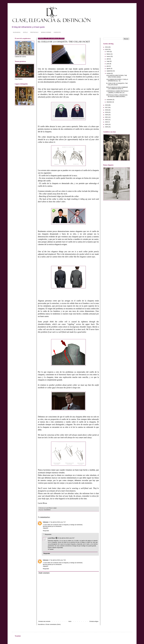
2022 (107, 120)
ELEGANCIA (17, 32)
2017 (107, 107)
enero (108, 52)
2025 (107, 124)
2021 (107, 117)
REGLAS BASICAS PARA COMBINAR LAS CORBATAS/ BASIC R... (117, 88)
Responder (46, 531)
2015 (107, 49)
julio (108, 66)
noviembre (110, 100)
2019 (107, 112)
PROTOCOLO (34, 32)
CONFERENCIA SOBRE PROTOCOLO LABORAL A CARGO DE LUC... (117, 92)
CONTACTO (57, 32)
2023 (107, 122)
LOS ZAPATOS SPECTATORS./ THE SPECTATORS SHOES (117, 76)
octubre (109, 73)
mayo (108, 61)
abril (108, 59)
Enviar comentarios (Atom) (53, 624)
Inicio (70, 621)
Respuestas (48, 534)
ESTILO (25, 32)
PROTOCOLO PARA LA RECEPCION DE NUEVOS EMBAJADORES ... (117, 96)
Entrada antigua (94, 621)
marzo (108, 56)
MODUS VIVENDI (46, 32)
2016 (107, 105)
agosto (109, 69)
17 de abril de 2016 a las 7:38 (57, 560)
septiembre (110, 71)
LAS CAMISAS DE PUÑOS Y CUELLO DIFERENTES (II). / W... (117, 80)
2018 (107, 110)
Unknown (46, 522)
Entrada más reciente (44, 621)
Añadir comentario (44, 573)
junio (108, 64)
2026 (107, 127)
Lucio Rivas (51, 538)
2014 (107, 47)
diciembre (109, 102)
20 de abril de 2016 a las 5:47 (66, 538)
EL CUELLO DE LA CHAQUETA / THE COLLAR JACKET (117, 84)
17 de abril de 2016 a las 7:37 (57, 522)
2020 (107, 115)
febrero (109, 54)
